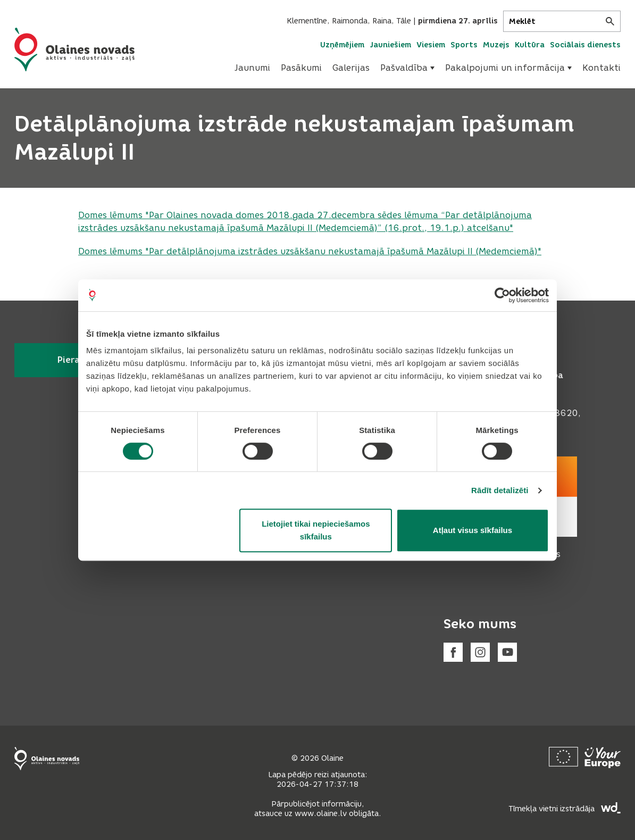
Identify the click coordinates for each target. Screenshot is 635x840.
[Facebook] (453, 652)
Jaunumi (252, 68)
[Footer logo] (47, 759)
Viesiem (431, 45)
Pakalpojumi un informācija (508, 68)
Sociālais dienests (585, 45)
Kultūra (530, 45)
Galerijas (351, 68)
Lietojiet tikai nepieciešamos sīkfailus (316, 530)
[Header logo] (74, 49)
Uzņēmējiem (342, 45)
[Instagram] (480, 652)
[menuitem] (252, 68)
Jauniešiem (390, 45)
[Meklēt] (562, 21)
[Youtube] (507, 652)
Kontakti (601, 68)
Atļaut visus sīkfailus (473, 530)
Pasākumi (301, 68)
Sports (464, 45)
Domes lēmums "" (310, 251)
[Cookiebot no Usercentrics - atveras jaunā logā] (502, 295)
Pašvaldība (407, 68)
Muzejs (496, 45)
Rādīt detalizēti (500, 490)
